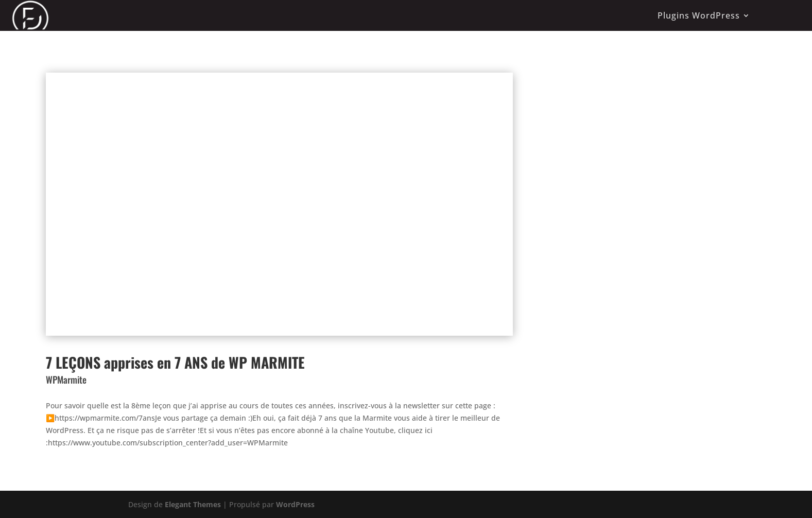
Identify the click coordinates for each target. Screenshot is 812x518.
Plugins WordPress (699, 15)
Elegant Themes (193, 504)
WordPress (295, 504)
